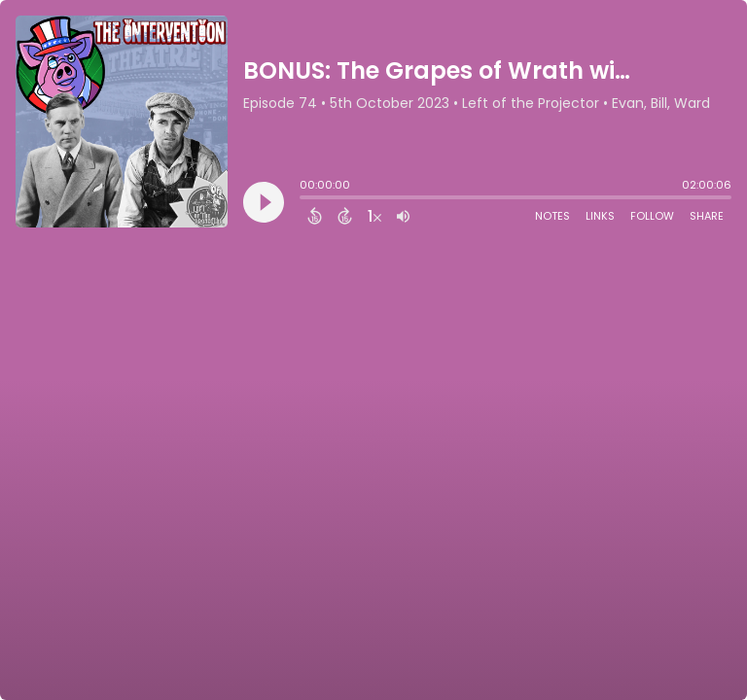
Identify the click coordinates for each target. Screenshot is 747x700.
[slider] (304, 199)
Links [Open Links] (600, 216)
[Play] (264, 202)
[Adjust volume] (403, 216)
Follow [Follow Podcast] (652, 216)
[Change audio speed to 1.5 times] (374, 216)
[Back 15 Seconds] (315, 216)
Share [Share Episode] (707, 216)
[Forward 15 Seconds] (345, 216)
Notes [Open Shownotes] (552, 216)
